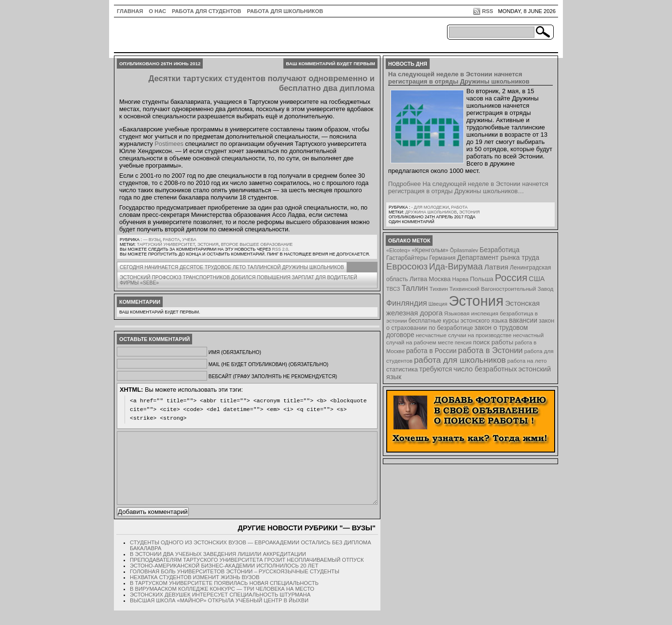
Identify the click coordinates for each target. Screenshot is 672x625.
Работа (171, 240)
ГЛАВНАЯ (130, 11)
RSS (487, 11)
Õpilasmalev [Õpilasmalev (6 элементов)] (464, 250)
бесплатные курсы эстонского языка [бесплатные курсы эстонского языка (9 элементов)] (458, 321)
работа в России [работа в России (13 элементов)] (431, 351)
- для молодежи (430, 207)
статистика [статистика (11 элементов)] (402, 369)
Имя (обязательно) (235, 352)
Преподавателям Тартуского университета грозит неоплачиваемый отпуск (247, 574)
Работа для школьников (285, 11)
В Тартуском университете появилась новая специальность (224, 597)
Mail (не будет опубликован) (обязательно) (268, 364)
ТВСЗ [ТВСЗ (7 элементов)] (393, 289)
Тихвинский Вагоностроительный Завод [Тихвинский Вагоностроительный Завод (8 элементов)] (502, 289)
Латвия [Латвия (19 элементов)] (496, 267)
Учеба (189, 240)
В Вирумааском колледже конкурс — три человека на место (222, 603)
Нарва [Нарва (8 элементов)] (460, 279)
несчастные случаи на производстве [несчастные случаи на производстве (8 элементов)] (463, 335)
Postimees (169, 144)
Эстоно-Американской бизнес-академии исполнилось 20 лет (224, 580)
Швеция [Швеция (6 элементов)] (438, 304)
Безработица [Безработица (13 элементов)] (499, 250)
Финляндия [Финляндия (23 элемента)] (406, 303)
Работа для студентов (206, 11)
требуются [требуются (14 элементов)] (436, 369)
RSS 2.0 (280, 249)
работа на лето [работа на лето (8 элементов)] (527, 361)
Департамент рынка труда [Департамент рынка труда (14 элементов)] (498, 257)
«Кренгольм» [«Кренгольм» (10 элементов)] (430, 250)
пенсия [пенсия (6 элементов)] (463, 342)
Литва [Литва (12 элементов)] (418, 279)
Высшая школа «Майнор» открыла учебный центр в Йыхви (219, 615)
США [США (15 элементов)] (537, 279)
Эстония (208, 244)
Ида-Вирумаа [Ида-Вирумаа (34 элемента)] (456, 267)
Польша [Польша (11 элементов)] (482, 279)
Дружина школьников (431, 212)
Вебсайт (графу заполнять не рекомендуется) (273, 376)
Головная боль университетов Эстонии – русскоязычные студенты (235, 586)
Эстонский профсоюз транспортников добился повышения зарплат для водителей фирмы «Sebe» (238, 280)
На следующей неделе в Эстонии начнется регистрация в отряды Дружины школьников (459, 78)
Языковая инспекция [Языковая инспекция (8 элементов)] (471, 313)
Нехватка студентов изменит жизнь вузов (195, 592)
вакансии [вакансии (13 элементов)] (523, 320)
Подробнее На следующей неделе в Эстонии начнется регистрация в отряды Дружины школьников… (468, 187)
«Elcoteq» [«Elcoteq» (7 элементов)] (398, 250)
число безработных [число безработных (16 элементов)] (485, 369)
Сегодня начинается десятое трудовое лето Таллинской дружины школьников (232, 267)
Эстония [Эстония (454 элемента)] (476, 301)
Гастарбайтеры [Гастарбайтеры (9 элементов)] (407, 258)
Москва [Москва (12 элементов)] (440, 279)
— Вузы (152, 240)
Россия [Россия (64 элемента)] (511, 277)
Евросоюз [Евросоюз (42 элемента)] (407, 266)
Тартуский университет (166, 244)
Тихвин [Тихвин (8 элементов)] (439, 289)
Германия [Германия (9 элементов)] (442, 258)
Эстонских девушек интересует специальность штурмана (220, 609)
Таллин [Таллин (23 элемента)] (415, 288)
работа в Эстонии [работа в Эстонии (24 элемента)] (490, 350)
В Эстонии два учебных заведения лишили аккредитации (218, 568)
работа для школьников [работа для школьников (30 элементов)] (460, 360)
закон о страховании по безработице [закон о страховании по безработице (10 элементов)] (470, 324)
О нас (157, 11)
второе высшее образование (257, 244)
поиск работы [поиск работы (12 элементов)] (493, 342)
